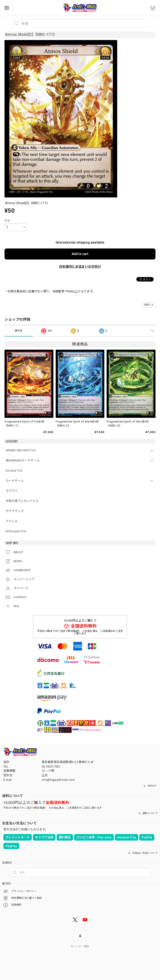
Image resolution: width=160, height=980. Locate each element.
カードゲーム (15, 481)
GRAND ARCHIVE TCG (21, 450)
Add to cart (80, 254)
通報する (149, 305)
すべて (19, 331)
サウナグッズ (15, 511)
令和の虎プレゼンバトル (22, 501)
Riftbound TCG (16, 531)
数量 (7, 221)
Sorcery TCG (14, 471)
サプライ (12, 491)
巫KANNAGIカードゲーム (23, 460)
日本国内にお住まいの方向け (80, 266)
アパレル (12, 521)
